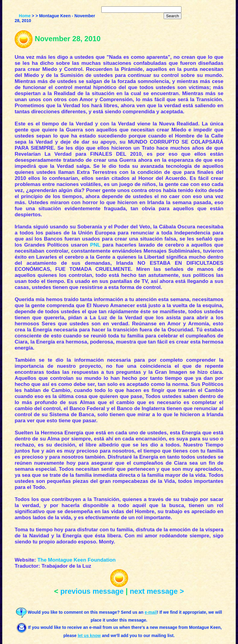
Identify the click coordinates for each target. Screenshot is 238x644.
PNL (95, 245)
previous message (92, 591)
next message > (157, 591)
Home (25, 16)
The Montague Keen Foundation (77, 560)
